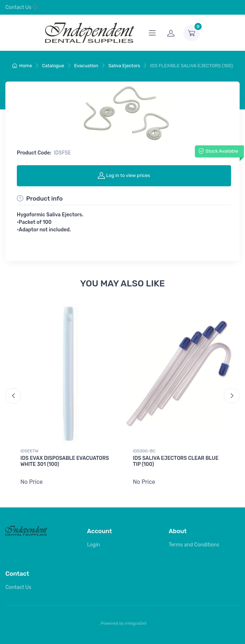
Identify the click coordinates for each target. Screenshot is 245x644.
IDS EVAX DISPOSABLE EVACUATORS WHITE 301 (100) (65, 461)
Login (93, 544)
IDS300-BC (144, 451)
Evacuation (86, 66)
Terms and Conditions (194, 544)
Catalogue (53, 66)
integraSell (136, 622)
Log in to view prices (124, 175)
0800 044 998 (53, 7)
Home (22, 66)
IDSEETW (29, 451)
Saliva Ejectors (124, 66)
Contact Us (18, 7)
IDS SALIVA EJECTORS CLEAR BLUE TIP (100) (176, 461)
